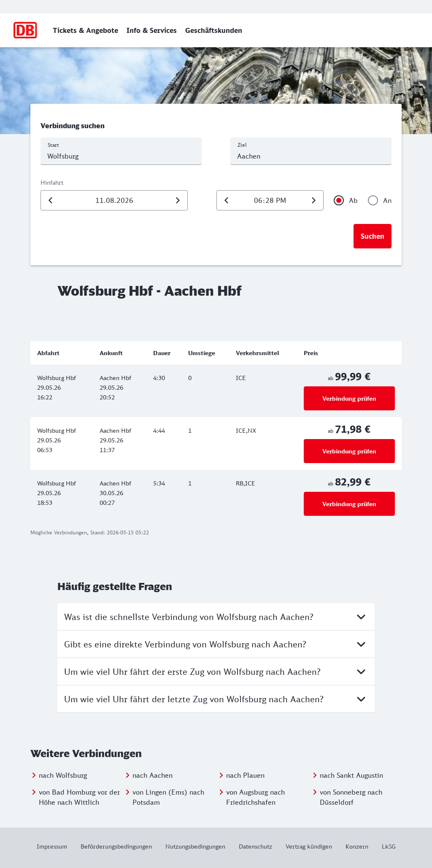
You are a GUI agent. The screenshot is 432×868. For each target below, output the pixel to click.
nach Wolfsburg (63, 775)
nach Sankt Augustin (351, 775)
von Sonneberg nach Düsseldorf (351, 797)
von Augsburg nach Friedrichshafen (255, 797)
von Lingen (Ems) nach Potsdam (168, 797)
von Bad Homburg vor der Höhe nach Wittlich (79, 797)
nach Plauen (245, 775)
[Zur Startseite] (26, 30)
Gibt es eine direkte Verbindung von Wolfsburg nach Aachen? (216, 644)
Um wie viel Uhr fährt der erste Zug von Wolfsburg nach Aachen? (216, 671)
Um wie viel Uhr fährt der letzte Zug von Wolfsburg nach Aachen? (216, 699)
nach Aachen (153, 775)
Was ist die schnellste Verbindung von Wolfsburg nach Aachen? (216, 617)
